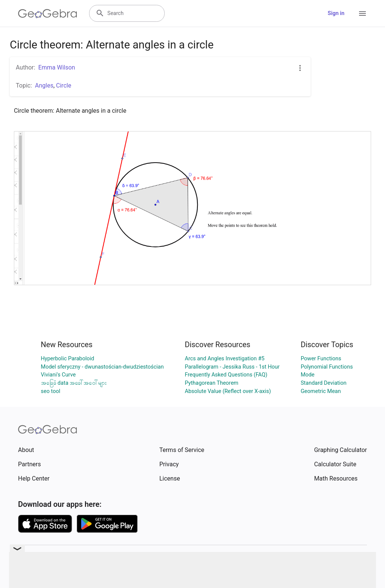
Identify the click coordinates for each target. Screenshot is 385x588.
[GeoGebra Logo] (48, 14)
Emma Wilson (57, 67)
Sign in (336, 13)
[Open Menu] (362, 14)
